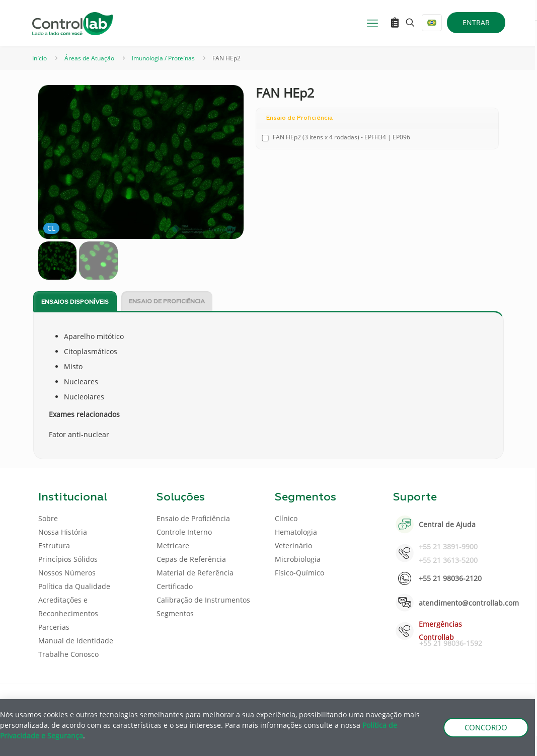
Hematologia (296, 532)
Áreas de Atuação (89, 58)
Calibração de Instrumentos (203, 600)
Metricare (173, 545)
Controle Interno (184, 532)
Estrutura (54, 545)
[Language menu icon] (432, 23)
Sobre (48, 518)
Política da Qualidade (74, 586)
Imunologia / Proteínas (163, 58)
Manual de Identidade (76, 641)
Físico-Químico (299, 573)
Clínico (286, 518)
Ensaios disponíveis (75, 302)
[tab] (75, 302)
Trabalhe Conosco (68, 654)
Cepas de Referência (191, 559)
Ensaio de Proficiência (167, 302)
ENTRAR (476, 22)
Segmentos (175, 613)
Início (40, 58)
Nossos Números (67, 573)
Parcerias (54, 627)
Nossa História (63, 532)
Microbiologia (298, 559)
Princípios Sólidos (68, 559)
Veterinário (293, 545)
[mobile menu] (372, 23)
